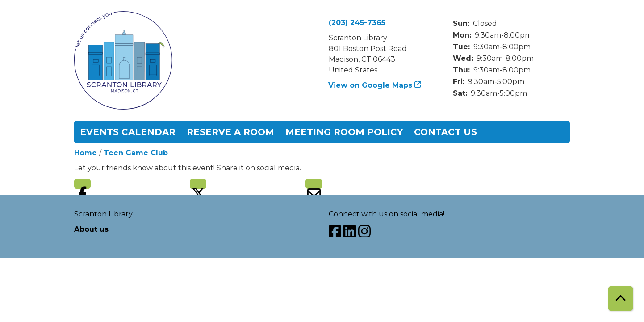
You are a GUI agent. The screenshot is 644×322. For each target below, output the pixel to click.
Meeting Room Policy (344, 132)
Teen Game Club (136, 153)
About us (91, 229)
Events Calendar (128, 132)
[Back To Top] (621, 299)
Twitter (198, 184)
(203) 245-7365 (357, 23)
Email (314, 184)
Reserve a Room (230, 132)
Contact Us (445, 132)
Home (86, 153)
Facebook (82, 184)
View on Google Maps (370, 85)
